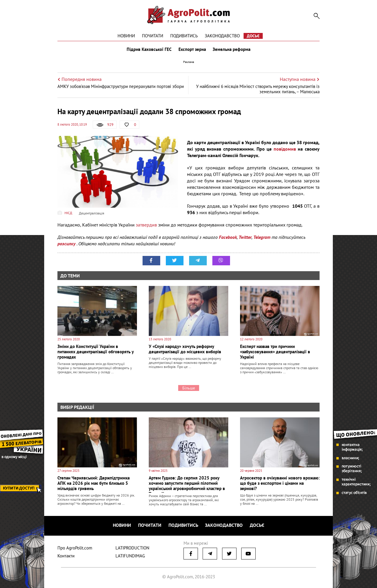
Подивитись (184, 36)
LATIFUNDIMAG (130, 556)
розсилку (67, 244)
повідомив (285, 149)
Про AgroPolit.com (75, 548)
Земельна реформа (232, 49)
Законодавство (222, 36)
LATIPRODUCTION (132, 548)
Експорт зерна (192, 49)
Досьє (253, 36)
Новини (126, 36)
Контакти (66, 556)
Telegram (262, 237)
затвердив (146, 225)
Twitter (245, 237)
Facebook (228, 237)
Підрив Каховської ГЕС (149, 49)
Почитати (153, 36)
